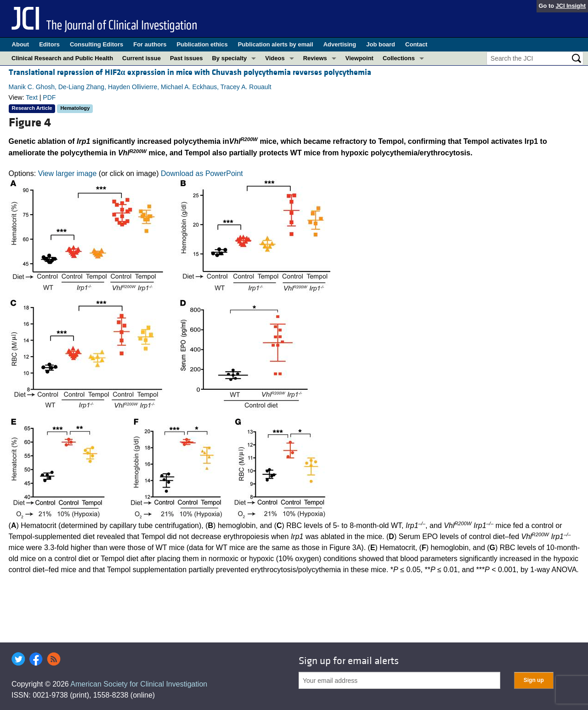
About (21, 44)
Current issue (141, 58)
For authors (150, 44)
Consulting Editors (96, 44)
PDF (49, 97)
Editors (49, 44)
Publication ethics (202, 44)
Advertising (340, 44)
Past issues (187, 58)
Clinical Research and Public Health (62, 58)
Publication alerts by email (276, 44)
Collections (399, 58)
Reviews (315, 58)
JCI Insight (571, 6)
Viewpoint (359, 58)
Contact (416, 44)
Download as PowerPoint (202, 173)
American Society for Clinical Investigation (139, 684)
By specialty (229, 58)
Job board (381, 44)
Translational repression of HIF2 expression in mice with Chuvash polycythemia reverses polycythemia (190, 72)
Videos (275, 58)
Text (32, 97)
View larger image (68, 173)
